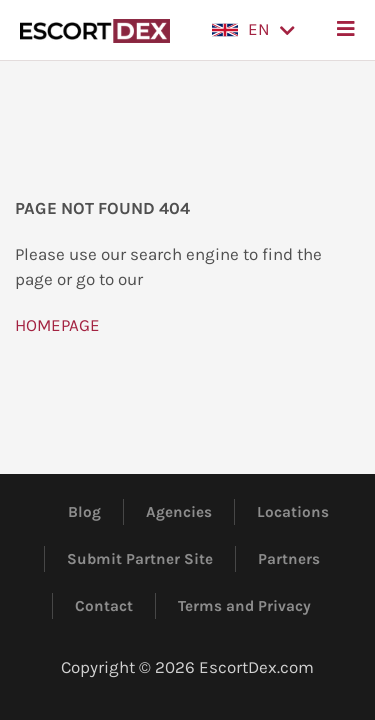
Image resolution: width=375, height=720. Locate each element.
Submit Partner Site (140, 559)
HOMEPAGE (57, 325)
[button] (253, 30)
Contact (104, 606)
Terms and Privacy (244, 606)
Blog (84, 512)
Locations (293, 512)
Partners (289, 559)
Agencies (179, 512)
